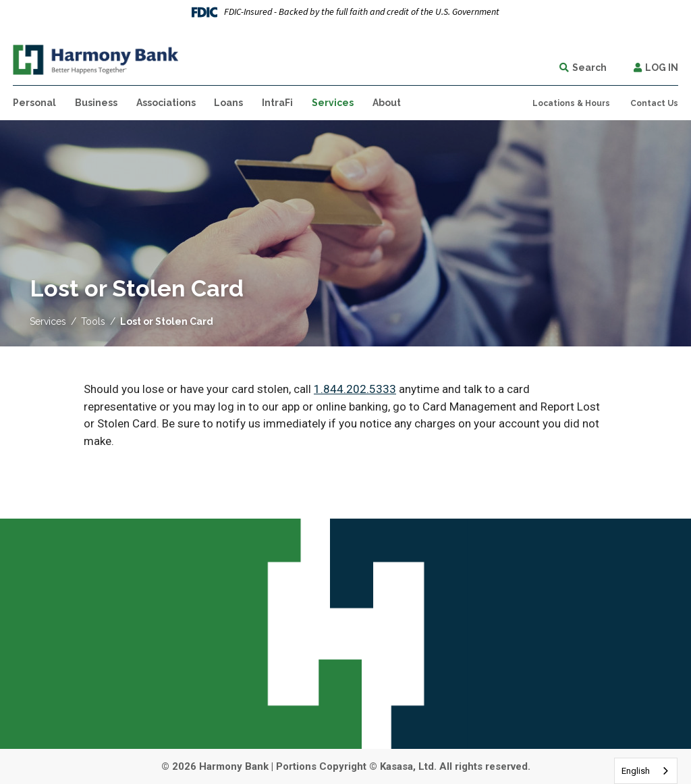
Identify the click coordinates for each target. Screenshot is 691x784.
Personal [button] (34, 103)
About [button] (387, 103)
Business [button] (96, 103)
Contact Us (654, 103)
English (636, 771)
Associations (166, 103)
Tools (93, 321)
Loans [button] (228, 103)
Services (48, 321)
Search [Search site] (589, 68)
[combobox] (646, 771)
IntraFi (277, 103)
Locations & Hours (571, 103)
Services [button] (333, 103)
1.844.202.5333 (355, 389)
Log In (662, 68)
